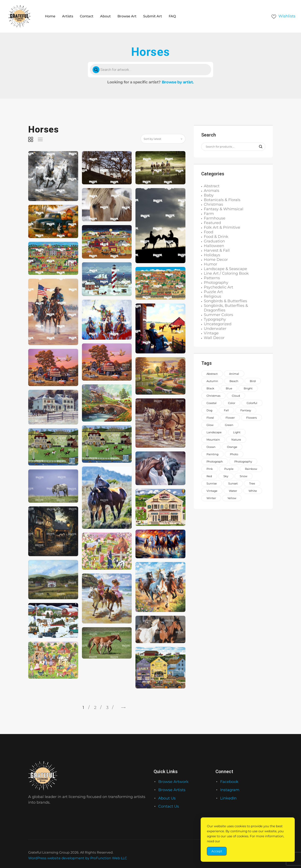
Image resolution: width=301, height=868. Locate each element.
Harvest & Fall (217, 250)
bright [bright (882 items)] (248, 388)
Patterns (212, 278)
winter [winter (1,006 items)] (211, 498)
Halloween (214, 246)
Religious (212, 296)
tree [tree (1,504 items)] (252, 483)
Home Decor (216, 260)
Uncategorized (218, 324)
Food (209, 232)
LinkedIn (228, 798)
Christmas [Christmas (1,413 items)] (213, 396)
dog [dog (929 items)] (209, 410)
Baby (209, 195)
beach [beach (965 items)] (234, 381)
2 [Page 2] (95, 707)
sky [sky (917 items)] (226, 476)
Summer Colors (218, 315)
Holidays (212, 255)
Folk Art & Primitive (222, 227)
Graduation (214, 241)
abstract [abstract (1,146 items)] (212, 374)
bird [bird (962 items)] (253, 381)
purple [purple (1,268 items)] (229, 469)
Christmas (213, 204)
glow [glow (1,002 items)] (210, 425)
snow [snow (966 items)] (244, 476)
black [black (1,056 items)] (210, 388)
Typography (215, 319)
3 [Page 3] (107, 707)
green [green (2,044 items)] (229, 425)
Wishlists (287, 16)
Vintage (211, 333)
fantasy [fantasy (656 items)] (246, 410)
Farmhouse (215, 218)
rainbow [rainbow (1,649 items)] (251, 469)
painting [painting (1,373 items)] (212, 454)
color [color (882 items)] (232, 403)
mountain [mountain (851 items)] (213, 440)
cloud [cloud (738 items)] (236, 396)
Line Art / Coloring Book (226, 273)
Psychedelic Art (218, 287)
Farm (209, 214)
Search (259, 147)
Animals (212, 191)
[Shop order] (163, 139)
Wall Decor (214, 338)
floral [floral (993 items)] (210, 418)
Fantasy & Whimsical (224, 209)
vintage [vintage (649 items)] (212, 491)
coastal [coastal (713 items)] (212, 403)
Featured (212, 223)
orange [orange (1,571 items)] (232, 447)
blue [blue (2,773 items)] (229, 388)
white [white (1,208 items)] (253, 491)
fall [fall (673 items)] (226, 410)
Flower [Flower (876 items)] (230, 418)
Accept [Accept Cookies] (217, 851)
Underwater (215, 329)
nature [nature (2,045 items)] (236, 440)
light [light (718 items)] (237, 432)
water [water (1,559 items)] (233, 491)
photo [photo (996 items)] (234, 454)
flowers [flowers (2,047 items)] (251, 418)
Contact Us (169, 806)
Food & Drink (216, 237)
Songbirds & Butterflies (225, 301)
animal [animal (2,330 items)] (234, 374)
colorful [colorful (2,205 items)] (252, 403)
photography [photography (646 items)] (243, 461)
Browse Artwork (173, 782)
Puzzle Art (213, 292)
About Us (167, 798)
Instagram (230, 790)
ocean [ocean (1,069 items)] (211, 447)
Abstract (212, 186)
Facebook (229, 782)
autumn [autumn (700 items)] (212, 381)
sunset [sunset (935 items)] (233, 483)
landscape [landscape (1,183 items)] (214, 432)
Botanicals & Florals (222, 200)
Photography (216, 283)
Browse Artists (172, 790)
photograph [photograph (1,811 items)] (215, 461)
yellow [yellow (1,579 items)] (232, 498)
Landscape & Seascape (225, 269)
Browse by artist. (178, 82)
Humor (210, 264)
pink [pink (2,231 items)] (210, 469)
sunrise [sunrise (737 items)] (212, 483)
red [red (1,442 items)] (209, 476)
